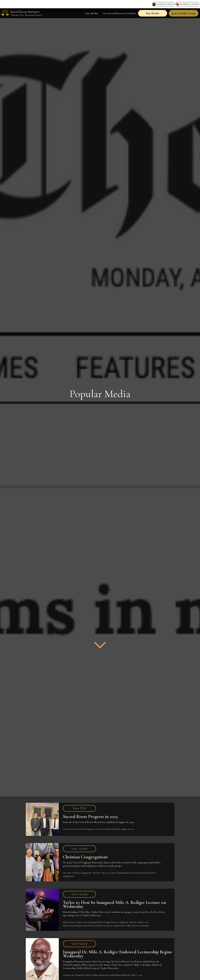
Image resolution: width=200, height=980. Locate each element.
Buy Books (153, 13)
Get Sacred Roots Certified (119, 13)
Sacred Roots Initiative (165, 4)
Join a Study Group (184, 13)
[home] (23, 13)
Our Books (91, 13)
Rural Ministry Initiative (189, 4)
